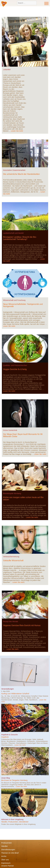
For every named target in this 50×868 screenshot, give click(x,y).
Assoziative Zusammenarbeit (14, 170)
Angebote (5, 737)
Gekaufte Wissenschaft (13, 561)
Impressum (6, 863)
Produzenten (6, 843)
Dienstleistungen (8, 850)
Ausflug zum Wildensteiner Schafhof (15, 694)
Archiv (4, 856)
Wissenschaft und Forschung (14, 300)
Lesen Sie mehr (17, 131)
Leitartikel (7, 70)
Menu (47, 3)
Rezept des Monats (11, 621)
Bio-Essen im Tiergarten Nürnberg (14, 780)
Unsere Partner (8, 866)
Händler (5, 846)
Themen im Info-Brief (10, 853)
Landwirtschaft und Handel (13, 233)
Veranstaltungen (7, 689)
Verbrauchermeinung (11, 557)
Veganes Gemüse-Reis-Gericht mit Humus (22, 625)
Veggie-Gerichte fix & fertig (15, 369)
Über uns (5, 860)
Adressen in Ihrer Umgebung (12, 819)
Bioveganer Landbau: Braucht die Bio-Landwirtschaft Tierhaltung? (20, 238)
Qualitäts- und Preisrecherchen (15, 365)
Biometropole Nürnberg (12, 493)
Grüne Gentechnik (10, 430)
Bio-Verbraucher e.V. (4, 4)
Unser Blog (6, 778)
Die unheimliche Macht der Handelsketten (21, 174)
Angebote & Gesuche (9, 735)
